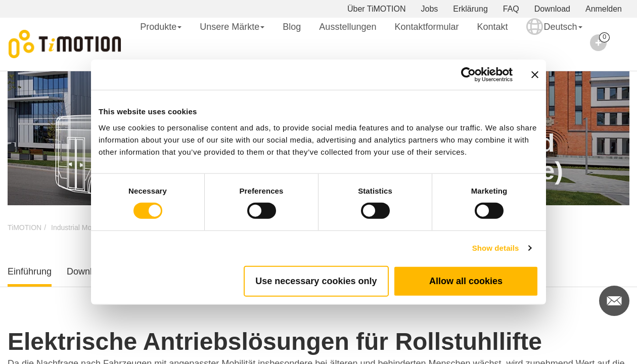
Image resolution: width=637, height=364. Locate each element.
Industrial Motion (77, 227)
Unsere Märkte (232, 27)
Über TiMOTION (377, 9)
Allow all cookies (466, 281)
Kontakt (493, 27)
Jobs (430, 9)
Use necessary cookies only (316, 281)
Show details (496, 248)
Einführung (30, 271)
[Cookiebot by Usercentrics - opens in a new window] (468, 75)
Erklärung (470, 9)
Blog (292, 27)
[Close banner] (535, 75)
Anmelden (604, 9)
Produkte (161, 27)
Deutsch (554, 33)
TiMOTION (25, 227)
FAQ (511, 9)
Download (552, 9)
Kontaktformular (426, 27)
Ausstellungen (348, 27)
